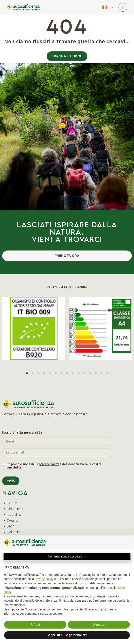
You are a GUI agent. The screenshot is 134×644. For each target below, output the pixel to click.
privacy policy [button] (44, 579)
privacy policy (49, 464)
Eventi (12, 521)
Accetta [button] (99, 625)
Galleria (13, 532)
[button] (27, 373)
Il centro (14, 515)
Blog (11, 526)
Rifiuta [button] (35, 625)
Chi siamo (15, 509)
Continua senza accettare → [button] (67, 556)
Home (12, 503)
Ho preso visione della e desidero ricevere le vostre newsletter (54, 466)
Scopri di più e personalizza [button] (67, 635)
